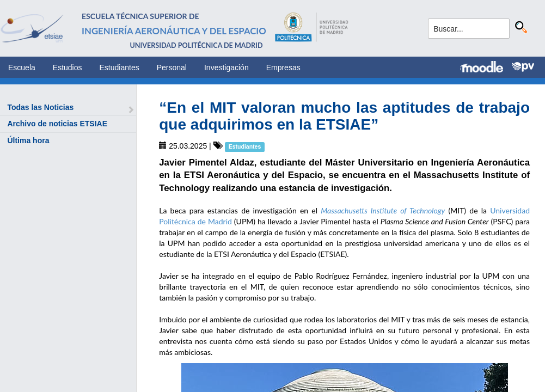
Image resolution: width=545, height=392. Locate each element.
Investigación (226, 68)
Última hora (28, 140)
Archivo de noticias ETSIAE (57, 124)
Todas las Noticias (40, 107)
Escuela (22, 68)
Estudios (68, 68)
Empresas (283, 68)
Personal (172, 68)
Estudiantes (120, 68)
